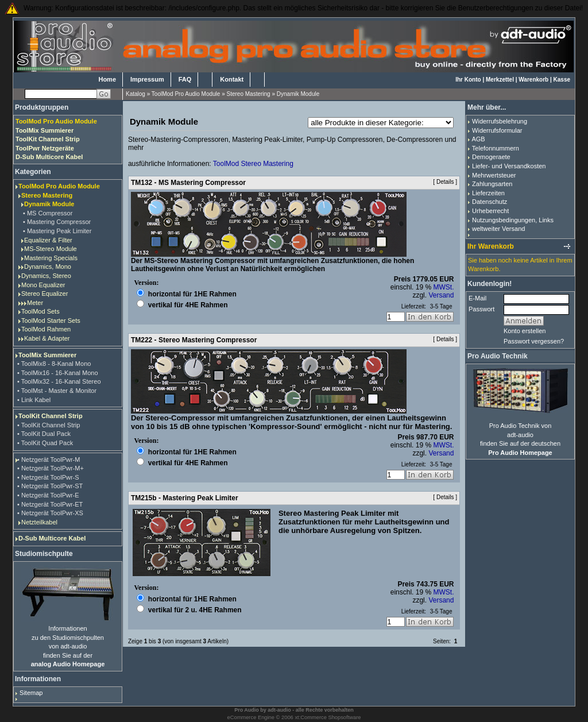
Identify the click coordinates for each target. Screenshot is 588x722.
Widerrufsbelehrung (500, 121)
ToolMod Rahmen (46, 329)
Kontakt (232, 79)
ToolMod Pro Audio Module (186, 94)
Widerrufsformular (497, 130)
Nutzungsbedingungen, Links (513, 220)
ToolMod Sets (40, 311)
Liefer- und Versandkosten (509, 166)
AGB (478, 139)
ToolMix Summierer (47, 355)
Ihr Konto (468, 80)
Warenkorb (533, 80)
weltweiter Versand (498, 229)
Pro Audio (247, 710)
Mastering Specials (51, 258)
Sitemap (31, 693)
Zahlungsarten (492, 184)
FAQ (185, 79)
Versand (441, 295)
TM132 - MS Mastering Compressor (188, 183)
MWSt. (443, 287)
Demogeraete (491, 157)
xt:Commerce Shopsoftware (328, 717)
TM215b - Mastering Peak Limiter (185, 498)
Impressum (147, 79)
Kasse (562, 80)
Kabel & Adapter (47, 338)
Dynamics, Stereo (46, 276)
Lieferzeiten (488, 193)
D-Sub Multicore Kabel (52, 538)
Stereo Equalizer (45, 294)
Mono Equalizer (43, 285)
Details (445, 182)
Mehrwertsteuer (494, 175)
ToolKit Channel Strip (51, 416)
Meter (35, 303)
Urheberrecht (490, 211)
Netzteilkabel (39, 522)
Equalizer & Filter (48, 240)
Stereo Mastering (249, 94)
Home (107, 79)
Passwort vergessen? (534, 341)
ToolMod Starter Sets (51, 321)
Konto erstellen (525, 331)
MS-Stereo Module (51, 249)
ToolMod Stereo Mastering (253, 164)
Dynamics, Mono (48, 267)
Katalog (136, 94)
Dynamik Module (298, 94)
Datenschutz (490, 202)
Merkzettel (500, 80)
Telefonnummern (496, 148)
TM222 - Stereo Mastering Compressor (194, 340)
